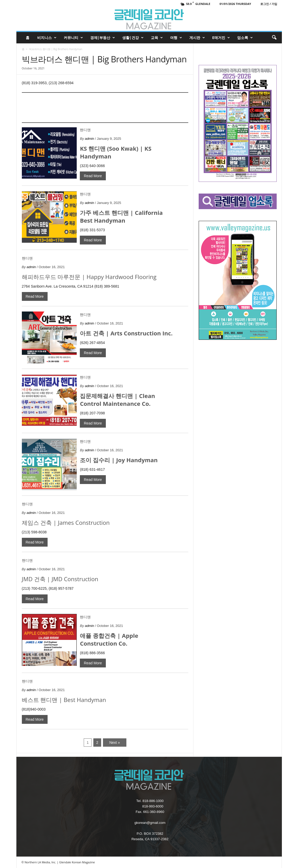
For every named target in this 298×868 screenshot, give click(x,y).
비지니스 (47, 38)
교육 (157, 38)
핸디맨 (85, 130)
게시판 (197, 38)
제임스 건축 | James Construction (66, 522)
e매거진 (221, 38)
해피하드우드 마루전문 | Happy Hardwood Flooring (89, 277)
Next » (114, 743)
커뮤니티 (73, 38)
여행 (176, 38)
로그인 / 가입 (269, 4)
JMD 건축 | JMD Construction (60, 579)
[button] (274, 38)
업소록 (245, 38)
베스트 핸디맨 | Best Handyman (64, 700)
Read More (93, 176)
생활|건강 (133, 38)
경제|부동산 (103, 38)
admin (89, 139)
